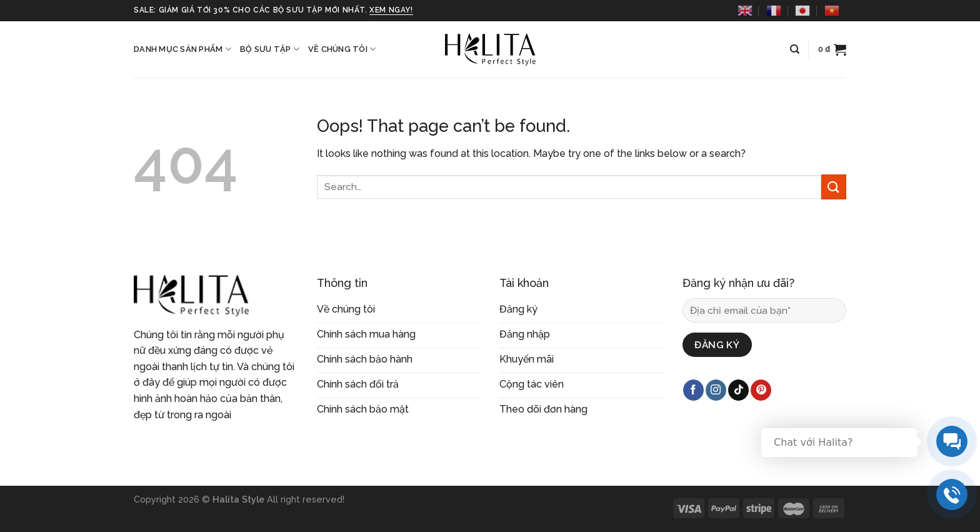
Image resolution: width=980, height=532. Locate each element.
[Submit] (834, 187)
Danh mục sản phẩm (182, 49)
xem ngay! (391, 10)
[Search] (795, 49)
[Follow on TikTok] (738, 390)
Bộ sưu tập (270, 49)
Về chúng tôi (342, 49)
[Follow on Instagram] (716, 390)
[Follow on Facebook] (693, 390)
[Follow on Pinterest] (761, 390)
